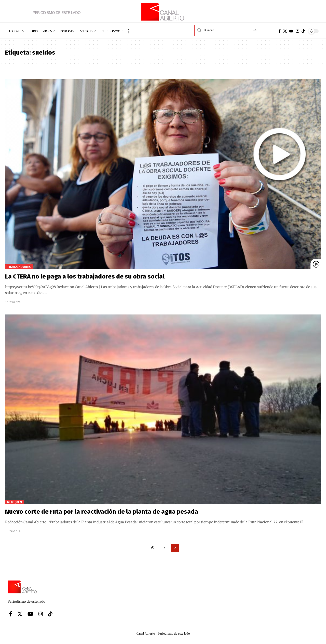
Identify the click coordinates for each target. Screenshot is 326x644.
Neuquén (15, 502)
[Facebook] (280, 31)
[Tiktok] (303, 31)
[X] (285, 31)
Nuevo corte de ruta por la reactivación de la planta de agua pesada (102, 512)
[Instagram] (297, 31)
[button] (129, 31)
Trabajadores (19, 267)
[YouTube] (291, 31)
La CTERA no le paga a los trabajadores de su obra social (85, 276)
